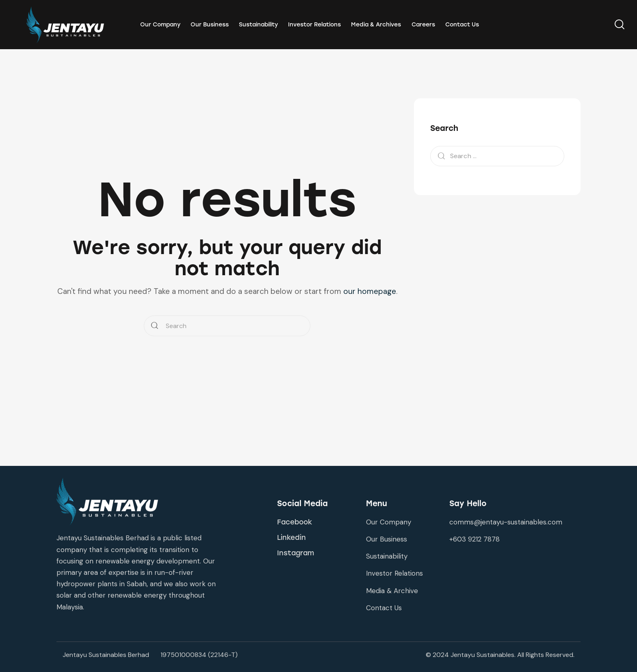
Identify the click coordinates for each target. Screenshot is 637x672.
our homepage (370, 291)
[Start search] (155, 326)
